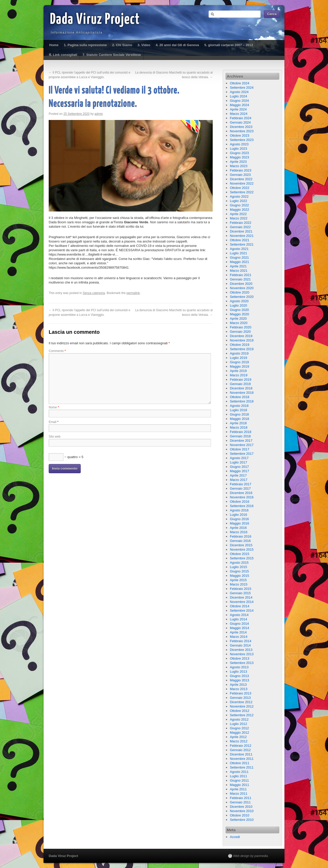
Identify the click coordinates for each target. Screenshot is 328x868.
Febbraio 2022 (241, 223)
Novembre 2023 (242, 131)
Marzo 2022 (239, 218)
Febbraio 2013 (241, 693)
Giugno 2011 (239, 780)
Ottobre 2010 (240, 815)
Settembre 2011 (242, 767)
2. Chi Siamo (122, 45)
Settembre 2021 (242, 244)
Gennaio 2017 (240, 488)
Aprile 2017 (238, 475)
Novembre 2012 (242, 706)
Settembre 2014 (242, 610)
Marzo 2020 (239, 323)
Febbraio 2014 (241, 641)
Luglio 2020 (238, 305)
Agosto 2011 (239, 772)
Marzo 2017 (239, 480)
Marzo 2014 (239, 637)
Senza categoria (94, 293)
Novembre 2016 (242, 497)
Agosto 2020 (239, 301)
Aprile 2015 (238, 580)
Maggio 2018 (239, 419)
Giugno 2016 (239, 519)
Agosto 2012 (239, 719)
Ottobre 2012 (240, 711)
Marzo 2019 (239, 375)
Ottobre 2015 (240, 554)
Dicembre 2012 (241, 702)
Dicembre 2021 (241, 231)
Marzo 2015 (239, 584)
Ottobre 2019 (240, 345)
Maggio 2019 (239, 366)
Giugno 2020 (239, 310)
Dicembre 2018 (241, 388)
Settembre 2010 (242, 820)
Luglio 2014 (238, 619)
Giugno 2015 (239, 571)
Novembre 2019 (242, 340)
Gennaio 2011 (240, 802)
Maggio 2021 (239, 262)
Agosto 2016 (239, 510)
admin (99, 114)
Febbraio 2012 (241, 746)
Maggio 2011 (239, 785)
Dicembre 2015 (241, 545)
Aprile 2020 (238, 319)
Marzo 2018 (239, 427)
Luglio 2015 (238, 567)
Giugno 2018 (239, 414)
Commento (57, 351)
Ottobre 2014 (240, 606)
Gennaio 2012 (240, 750)
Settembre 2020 (242, 297)
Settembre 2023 (242, 140)
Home (54, 45)
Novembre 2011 (242, 759)
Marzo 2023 (239, 166)
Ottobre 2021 (240, 240)
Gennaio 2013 (240, 698)
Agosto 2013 (239, 667)
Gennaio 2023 (240, 175)
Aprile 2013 (238, 685)
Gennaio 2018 (240, 436)
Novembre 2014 (242, 602)
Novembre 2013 (242, 654)
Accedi (235, 837)
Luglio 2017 (238, 462)
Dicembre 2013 (241, 650)
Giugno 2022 (239, 205)
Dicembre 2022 (241, 179)
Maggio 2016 (239, 523)
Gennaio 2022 (240, 227)
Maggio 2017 (239, 471)
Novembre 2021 (242, 236)
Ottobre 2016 (240, 502)
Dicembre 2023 (241, 127)
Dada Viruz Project (95, 20)
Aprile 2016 (238, 528)
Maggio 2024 (239, 105)
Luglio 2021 (238, 253)
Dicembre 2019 (241, 336)
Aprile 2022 (238, 214)
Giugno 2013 (239, 676)
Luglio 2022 (238, 201)
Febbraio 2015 (241, 589)
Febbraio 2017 (241, 484)
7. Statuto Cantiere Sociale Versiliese (112, 55)
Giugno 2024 (239, 101)
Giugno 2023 (239, 153)
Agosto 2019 (239, 353)
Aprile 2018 (238, 423)
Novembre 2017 (242, 445)
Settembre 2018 (242, 401)
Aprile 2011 (238, 789)
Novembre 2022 (242, 183)
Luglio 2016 (238, 515)
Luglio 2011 (238, 776)
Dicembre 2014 (241, 597)
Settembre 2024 (242, 88)
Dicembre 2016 (241, 493)
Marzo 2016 (239, 532)
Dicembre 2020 (241, 284)
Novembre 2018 (242, 393)
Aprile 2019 (238, 371)
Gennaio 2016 (240, 541)
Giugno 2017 (239, 467)
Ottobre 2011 (240, 763)
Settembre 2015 (242, 558)
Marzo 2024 (239, 114)
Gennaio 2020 (240, 332)
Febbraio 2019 (241, 380)
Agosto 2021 (239, 249)
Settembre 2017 (242, 454)
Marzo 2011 (239, 794)
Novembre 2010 (242, 811)
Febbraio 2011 (241, 798)
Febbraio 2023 (241, 170)
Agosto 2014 (239, 615)
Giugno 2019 (239, 362)
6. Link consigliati (63, 55)
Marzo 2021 (239, 271)
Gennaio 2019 (240, 384)
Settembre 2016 (242, 506)
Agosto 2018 (239, 406)
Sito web (55, 437)
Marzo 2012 (239, 741)
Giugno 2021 (239, 258)
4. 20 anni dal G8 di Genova (177, 45)
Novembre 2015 (242, 549)
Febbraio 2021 (241, 275)
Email (54, 422)
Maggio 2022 (239, 210)
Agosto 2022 (239, 196)
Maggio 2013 (239, 680)
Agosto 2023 (239, 144)
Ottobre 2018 (240, 397)
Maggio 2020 (239, 314)
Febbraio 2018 (241, 432)
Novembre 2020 (242, 288)
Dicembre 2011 (241, 754)
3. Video (144, 45)
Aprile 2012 (238, 737)
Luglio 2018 (238, 410)
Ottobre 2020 (240, 292)
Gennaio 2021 (240, 279)
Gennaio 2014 (240, 645)
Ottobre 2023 (240, 135)
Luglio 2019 (238, 358)
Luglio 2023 (238, 149)
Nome (54, 407)
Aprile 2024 (238, 109)
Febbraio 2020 (241, 327)
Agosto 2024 (239, 92)
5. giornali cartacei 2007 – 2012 (229, 45)
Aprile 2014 (238, 632)
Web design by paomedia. (251, 856)
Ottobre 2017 (240, 449)
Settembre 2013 (242, 663)
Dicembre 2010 (241, 807)
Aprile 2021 (238, 266)
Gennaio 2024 (240, 122)
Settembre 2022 (242, 192)
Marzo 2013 (239, 689)
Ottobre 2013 (240, 658)
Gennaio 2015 (240, 593)
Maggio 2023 (239, 157)
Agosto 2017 (239, 458)
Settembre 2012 (242, 715)
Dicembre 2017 (241, 441)
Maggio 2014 (239, 628)
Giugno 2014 (239, 624)
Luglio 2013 (238, 672)
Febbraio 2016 (241, 536)
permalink (133, 293)
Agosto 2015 (239, 563)
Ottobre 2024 (240, 83)
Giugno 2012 (239, 728)
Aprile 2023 (238, 162)
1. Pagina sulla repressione (85, 45)
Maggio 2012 (239, 733)
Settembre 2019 (242, 349)
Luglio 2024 (238, 96)
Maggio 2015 (239, 576)
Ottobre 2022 (240, 188)
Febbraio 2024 (241, 118)
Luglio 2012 (238, 724)
